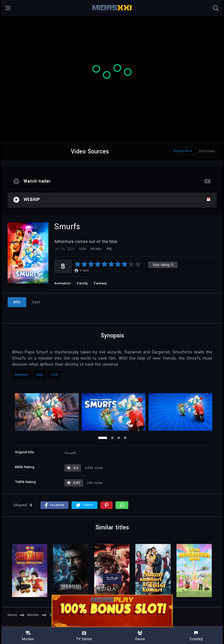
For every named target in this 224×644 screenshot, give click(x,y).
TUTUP (112, 579)
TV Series (84, 636)
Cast (36, 302)
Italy (40, 375)
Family (82, 283)
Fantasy (100, 283)
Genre (140, 636)
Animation (63, 283)
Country (196, 636)
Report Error (183, 151)
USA (54, 375)
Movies (28, 636)
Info (17, 302)
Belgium (22, 375)
